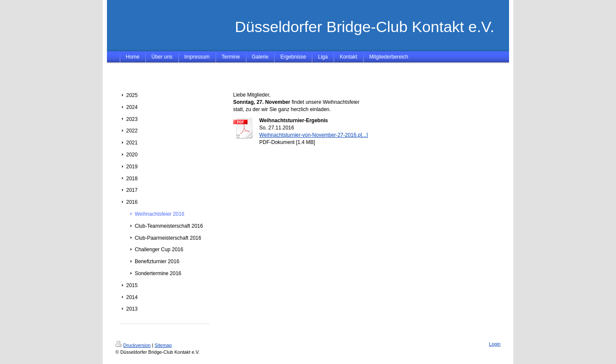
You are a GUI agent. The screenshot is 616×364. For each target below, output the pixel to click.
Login (495, 344)
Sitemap (163, 345)
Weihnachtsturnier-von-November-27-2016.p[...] (314, 135)
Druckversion (133, 345)
